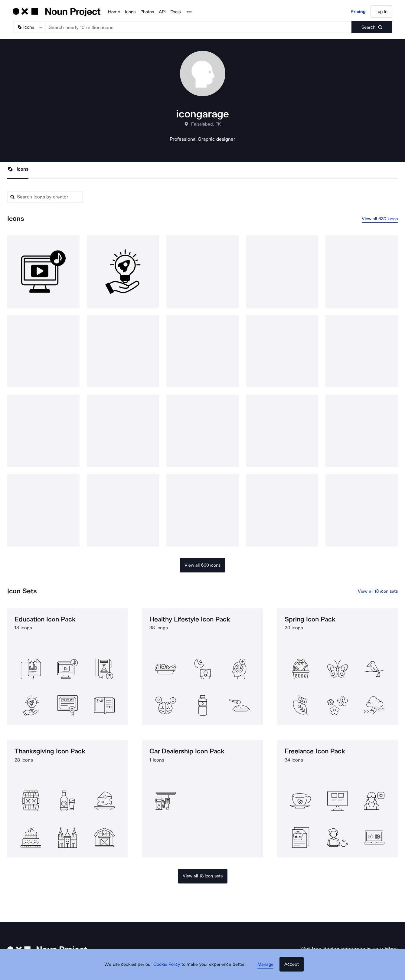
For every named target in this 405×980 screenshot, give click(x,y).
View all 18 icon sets (378, 592)
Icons (130, 12)
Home (114, 12)
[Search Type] (29, 27)
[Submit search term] (372, 27)
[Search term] (199, 27)
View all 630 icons (380, 219)
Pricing (358, 11)
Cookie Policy (170, 969)
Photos (147, 12)
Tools (176, 12)
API (162, 12)
